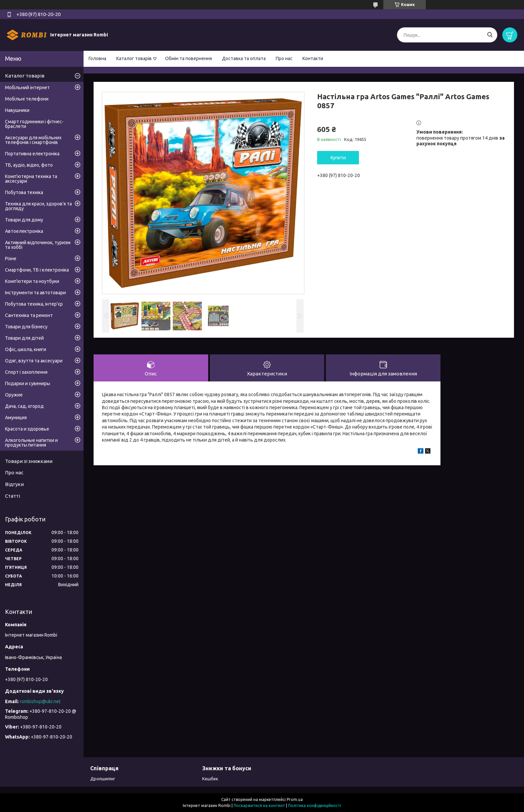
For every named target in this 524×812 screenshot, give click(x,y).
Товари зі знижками (29, 461)
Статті (13, 496)
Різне (11, 259)
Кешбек (210, 779)
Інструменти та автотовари (35, 293)
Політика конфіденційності (315, 805)
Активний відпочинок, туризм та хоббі (38, 245)
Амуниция (16, 418)
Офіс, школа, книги (26, 349)
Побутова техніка (24, 192)
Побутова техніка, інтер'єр (34, 304)
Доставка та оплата (244, 58)
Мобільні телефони (27, 99)
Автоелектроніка (24, 231)
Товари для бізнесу (26, 327)
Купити (338, 158)
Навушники (17, 110)
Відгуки (14, 484)
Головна (97, 58)
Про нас (284, 58)
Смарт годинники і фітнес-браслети (34, 124)
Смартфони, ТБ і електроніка (37, 270)
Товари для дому (24, 220)
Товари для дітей (24, 338)
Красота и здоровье (27, 429)
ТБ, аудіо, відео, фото (29, 165)
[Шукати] (490, 35)
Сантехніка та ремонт (29, 315)
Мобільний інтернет (27, 88)
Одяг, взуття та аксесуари (34, 361)
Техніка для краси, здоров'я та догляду (38, 206)
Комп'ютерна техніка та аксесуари (31, 179)
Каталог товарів (134, 58)
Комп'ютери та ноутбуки (32, 281)
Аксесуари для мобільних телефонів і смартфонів (33, 140)
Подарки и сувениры (28, 383)
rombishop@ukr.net (40, 701)
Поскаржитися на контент (259, 805)
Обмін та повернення (188, 58)
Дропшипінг (103, 779)
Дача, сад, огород (24, 406)
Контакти (313, 58)
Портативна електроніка (32, 154)
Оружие (14, 395)
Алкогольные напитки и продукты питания (31, 443)
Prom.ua (295, 799)
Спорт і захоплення (26, 372)
